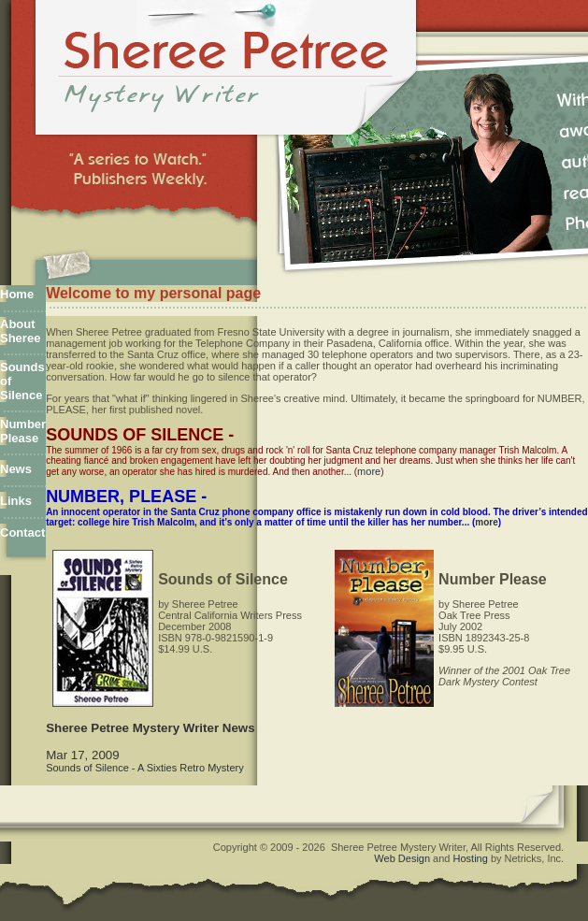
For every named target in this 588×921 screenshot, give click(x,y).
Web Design (402, 858)
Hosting (471, 858)
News (16, 469)
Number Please (23, 431)
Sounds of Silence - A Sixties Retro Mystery (145, 768)
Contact (22, 532)
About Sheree (20, 331)
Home (17, 294)
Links (16, 501)
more (369, 471)
